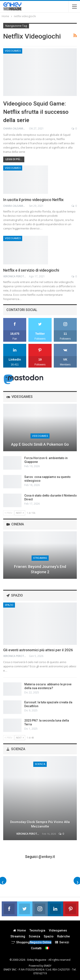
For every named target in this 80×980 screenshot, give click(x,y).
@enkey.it (47, 857)
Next (20, 513)
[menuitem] (47, 948)
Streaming (40, 558)
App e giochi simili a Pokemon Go (40, 444)
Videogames (13, 51)
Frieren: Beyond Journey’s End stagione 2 (40, 569)
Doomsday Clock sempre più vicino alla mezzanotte (40, 824)
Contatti (36, 948)
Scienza (40, 764)
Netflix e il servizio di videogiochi (31, 270)
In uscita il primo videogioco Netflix (33, 200)
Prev (9, 513)
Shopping (31, 942)
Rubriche (63, 936)
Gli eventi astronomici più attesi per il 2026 (38, 650)
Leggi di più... (14, 159)
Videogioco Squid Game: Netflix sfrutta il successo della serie (36, 112)
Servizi (62, 942)
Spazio (9, 605)
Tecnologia (37, 930)
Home (20, 930)
